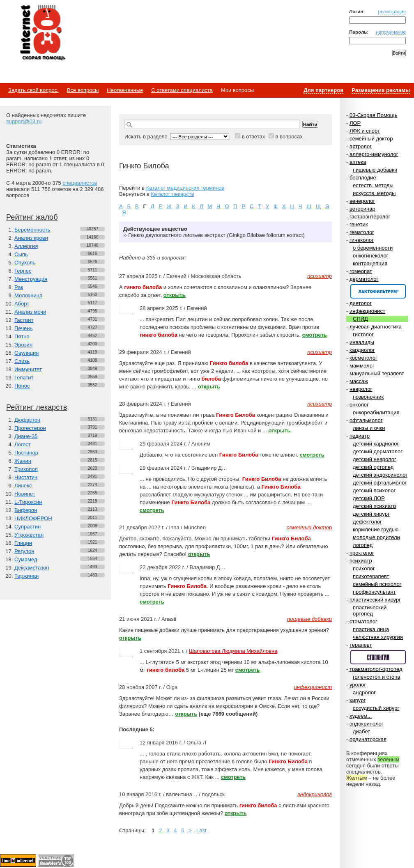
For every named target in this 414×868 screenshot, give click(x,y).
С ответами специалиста (182, 90)
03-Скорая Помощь (374, 115)
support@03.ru (24, 121)
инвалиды (362, 342)
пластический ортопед (370, 611)
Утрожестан (29, 535)
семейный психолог (377, 584)
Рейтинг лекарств (37, 407)
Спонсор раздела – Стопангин (378, 657)
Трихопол (26, 469)
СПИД (360, 319)
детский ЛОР (369, 498)
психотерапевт (371, 576)
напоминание (391, 32)
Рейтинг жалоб (32, 217)
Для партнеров (323, 90)
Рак (19, 287)
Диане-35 (26, 436)
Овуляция (26, 353)
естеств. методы (373, 185)
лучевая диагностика (376, 327)
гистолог (363, 334)
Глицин (23, 543)
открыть (175, 295)
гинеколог (362, 240)
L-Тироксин (28, 502)
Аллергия (26, 246)
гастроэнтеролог (370, 217)
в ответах (254, 137)
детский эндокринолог (380, 475)
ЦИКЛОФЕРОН (33, 518)
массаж (359, 381)
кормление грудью (376, 529)
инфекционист (367, 311)
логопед (363, 545)
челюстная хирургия (378, 637)
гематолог (362, 232)
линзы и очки (369, 428)
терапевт (361, 645)
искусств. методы (374, 193)
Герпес (23, 271)
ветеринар (362, 209)
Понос (22, 386)
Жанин (23, 461)
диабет (361, 731)
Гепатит (24, 378)
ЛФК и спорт (365, 131)
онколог (359, 405)
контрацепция (370, 263)
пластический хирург (375, 600)
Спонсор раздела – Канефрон (378, 291)
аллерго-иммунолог (374, 154)
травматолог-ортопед (376, 669)
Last (201, 830)
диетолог (361, 303)
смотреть (315, 335)
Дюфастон (27, 420)
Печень (23, 328)
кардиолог (362, 350)
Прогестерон (30, 428)
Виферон (26, 510)
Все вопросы (83, 90)
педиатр (360, 436)
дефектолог (367, 522)
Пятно (22, 336)
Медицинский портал (42, 33)
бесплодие (363, 178)
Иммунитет (28, 369)
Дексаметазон (32, 568)
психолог (364, 568)
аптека (358, 162)
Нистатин (26, 477)
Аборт (22, 304)
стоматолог (363, 621)
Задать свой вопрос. (33, 90)
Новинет (25, 494)
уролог (358, 685)
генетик (359, 224)
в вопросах (289, 137)
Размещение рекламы (381, 90)
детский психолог (374, 490)
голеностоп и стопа (377, 677)
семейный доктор (371, 139)
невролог (361, 389)
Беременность (32, 230)
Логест (23, 444)
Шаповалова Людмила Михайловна (233, 651)
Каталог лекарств (172, 194)
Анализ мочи (30, 312)
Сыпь (21, 254)
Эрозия (23, 345)
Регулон (24, 551)
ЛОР (355, 123)
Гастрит (24, 320)
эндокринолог (367, 724)
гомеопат (361, 271)
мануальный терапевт (377, 373)
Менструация (31, 279)
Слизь (22, 361)
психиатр (361, 561)
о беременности (373, 248)
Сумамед (26, 559)
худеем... (361, 716)
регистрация (392, 11)
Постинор (26, 453)
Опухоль (25, 263)
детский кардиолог (376, 444)
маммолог (362, 366)
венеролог (362, 201)
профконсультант (374, 592)
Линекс (23, 486)
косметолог (363, 358)
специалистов (80, 183)
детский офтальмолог (380, 483)
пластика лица (371, 629)
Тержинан (26, 576)
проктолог (362, 553)
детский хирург (371, 514)
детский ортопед (373, 467)
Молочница (29, 295)
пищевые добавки (375, 170)
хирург (358, 700)
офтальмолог (366, 420)
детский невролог (375, 459)
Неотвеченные (125, 90)
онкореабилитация (376, 412)
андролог (364, 692)
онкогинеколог (370, 256)
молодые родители (376, 537)
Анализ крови (31, 238)
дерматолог (364, 279)
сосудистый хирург (376, 708)
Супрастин (28, 527)
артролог (361, 146)
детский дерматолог (378, 451)
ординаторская (368, 739)
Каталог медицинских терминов (185, 188)
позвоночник (368, 397)
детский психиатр (374, 506)
